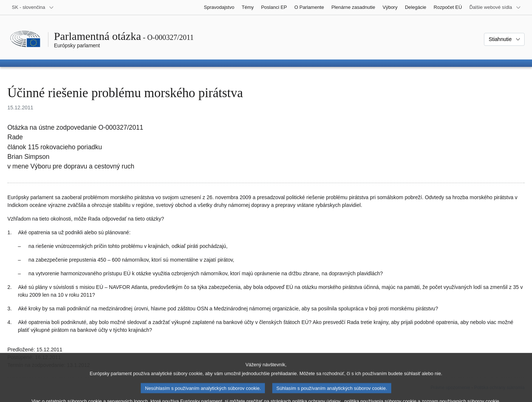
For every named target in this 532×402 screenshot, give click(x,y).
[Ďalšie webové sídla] (495, 7)
